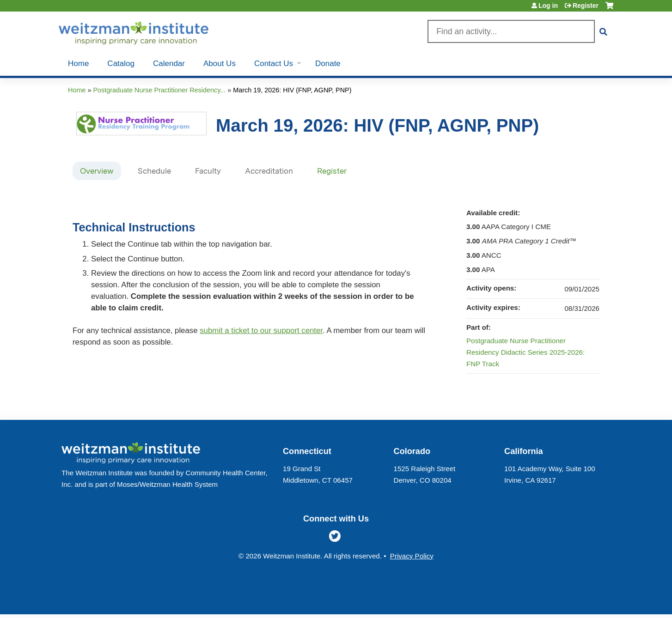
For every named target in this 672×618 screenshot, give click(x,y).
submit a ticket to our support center (261, 330)
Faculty (208, 171)
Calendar (169, 64)
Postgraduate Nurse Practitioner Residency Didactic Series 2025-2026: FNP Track (525, 352)
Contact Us (274, 64)
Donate (328, 64)
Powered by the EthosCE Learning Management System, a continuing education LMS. (580, 599)
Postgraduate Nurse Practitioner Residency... (159, 90)
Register (586, 6)
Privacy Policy (412, 556)
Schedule (154, 171)
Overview (97, 171)
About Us (220, 64)
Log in (548, 6)
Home (78, 64)
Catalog (121, 64)
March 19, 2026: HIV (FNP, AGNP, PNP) (292, 90)
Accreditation (269, 171)
